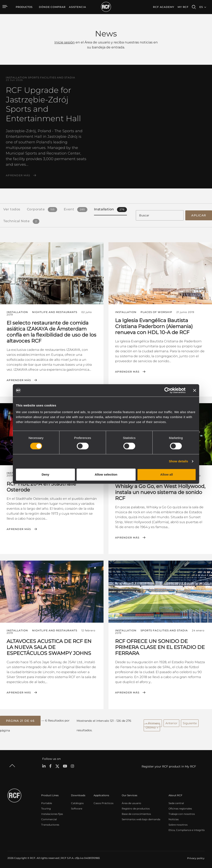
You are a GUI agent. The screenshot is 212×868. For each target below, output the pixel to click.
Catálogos (77, 803)
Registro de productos (136, 808)
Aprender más (18, 175)
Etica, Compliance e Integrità (187, 829)
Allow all (167, 474)
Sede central (176, 803)
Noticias (174, 819)
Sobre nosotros (178, 824)
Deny (45, 474)
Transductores (50, 824)
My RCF (183, 7)
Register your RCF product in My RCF (169, 766)
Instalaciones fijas (52, 813)
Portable (47, 803)
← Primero (153, 723)
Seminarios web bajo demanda (141, 819)
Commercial (49, 819)
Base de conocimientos (136, 813)
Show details (179, 461)
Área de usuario (131, 803)
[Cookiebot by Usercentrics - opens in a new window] (167, 390)
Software (77, 808)
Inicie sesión (65, 42)
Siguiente (190, 723)
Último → (152, 727)
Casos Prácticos (104, 803)
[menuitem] (52, 7)
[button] (20, 720)
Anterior (171, 723)
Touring (46, 808)
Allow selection (106, 474)
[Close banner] (195, 390)
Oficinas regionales (180, 808)
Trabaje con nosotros (182, 813)
